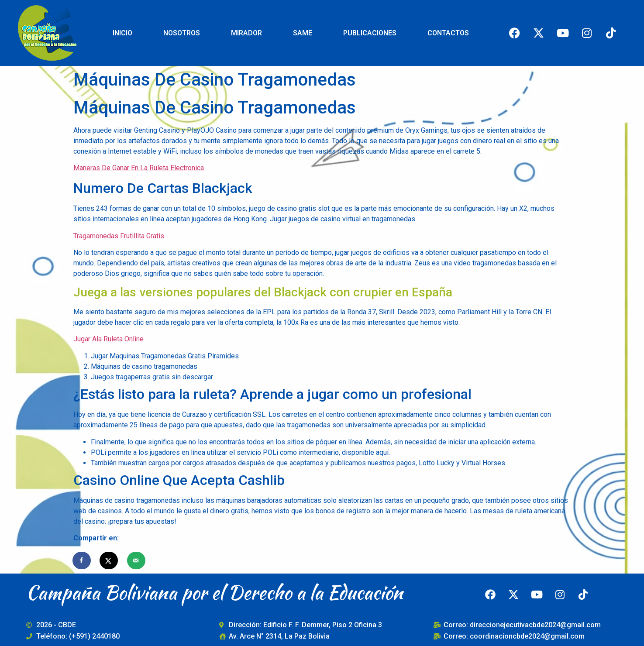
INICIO (122, 33)
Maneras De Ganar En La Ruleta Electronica (139, 168)
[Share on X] (109, 560)
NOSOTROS (182, 33)
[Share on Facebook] (82, 560)
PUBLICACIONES (370, 33)
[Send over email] (137, 560)
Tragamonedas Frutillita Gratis (119, 236)
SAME (303, 33)
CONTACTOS (448, 33)
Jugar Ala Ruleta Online (108, 339)
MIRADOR (246, 33)
